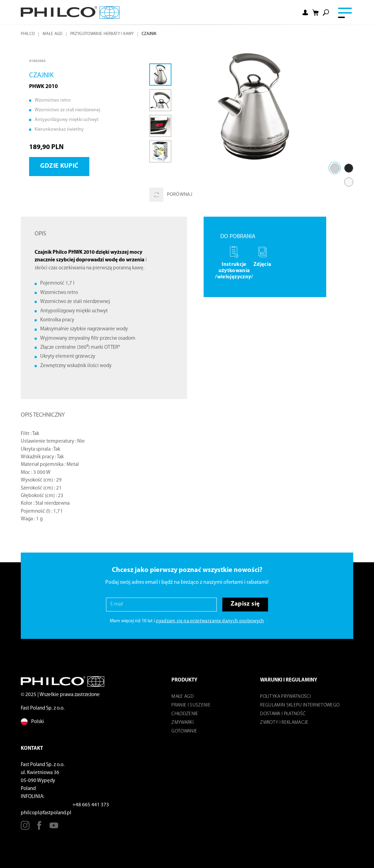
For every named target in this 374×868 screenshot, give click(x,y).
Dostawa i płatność (283, 714)
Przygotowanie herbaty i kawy (102, 34)
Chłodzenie (185, 714)
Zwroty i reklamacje (284, 723)
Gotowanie (184, 731)
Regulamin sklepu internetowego (300, 705)
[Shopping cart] (315, 13)
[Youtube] (54, 828)
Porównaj (171, 195)
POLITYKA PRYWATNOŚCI (285, 697)
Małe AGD (53, 34)
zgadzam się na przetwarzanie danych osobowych (210, 621)
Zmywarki (182, 723)
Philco (28, 34)
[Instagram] (25, 828)
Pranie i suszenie (191, 705)
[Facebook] (39, 828)
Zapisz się (245, 604)
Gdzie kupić (59, 166)
